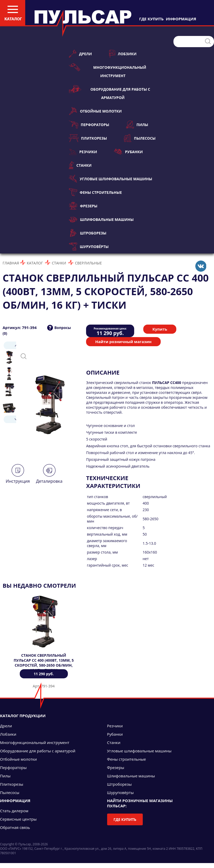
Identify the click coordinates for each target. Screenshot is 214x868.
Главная (11, 263)
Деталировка (49, 481)
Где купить (125, 819)
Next (9, 419)
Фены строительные (95, 192)
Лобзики (123, 54)
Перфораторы (89, 125)
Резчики (83, 152)
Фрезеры (83, 206)
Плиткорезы (88, 138)
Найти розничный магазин (123, 342)
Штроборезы (88, 233)
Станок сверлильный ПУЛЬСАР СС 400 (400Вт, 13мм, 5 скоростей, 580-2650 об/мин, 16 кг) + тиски (44, 663)
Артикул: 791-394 (20, 327)
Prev (9, 345)
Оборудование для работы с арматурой (110, 93)
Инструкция (18, 481)
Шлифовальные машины (101, 219)
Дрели (80, 54)
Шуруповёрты (89, 246)
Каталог (35, 263)
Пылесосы (140, 138)
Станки (80, 165)
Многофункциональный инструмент (108, 71)
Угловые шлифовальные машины (111, 179)
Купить (160, 329)
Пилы (137, 125)
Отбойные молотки (95, 111)
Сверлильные (88, 263)
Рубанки (128, 152)
